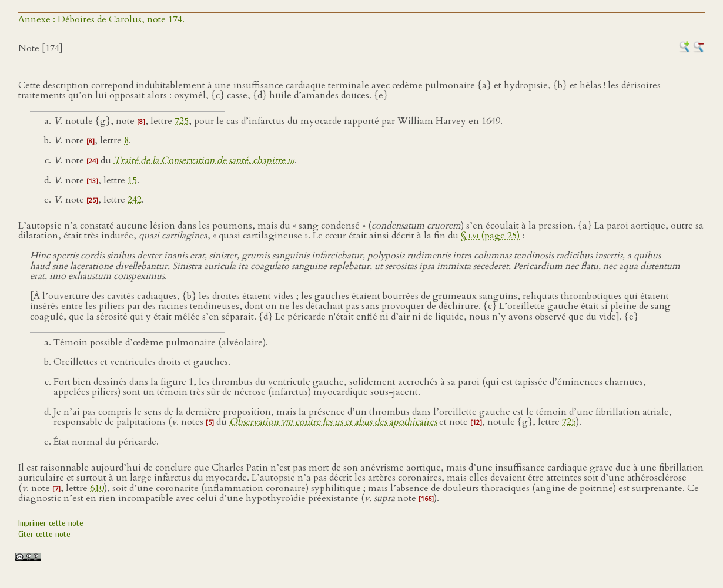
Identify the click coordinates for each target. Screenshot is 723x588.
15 (132, 180)
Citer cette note (44, 534)
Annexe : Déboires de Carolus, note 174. (101, 19)
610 (97, 488)
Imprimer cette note (51, 523)
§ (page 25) (490, 236)
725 (182, 121)
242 (135, 200)
